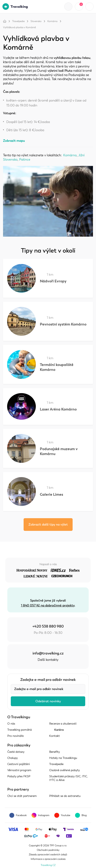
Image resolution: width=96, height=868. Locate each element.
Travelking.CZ (48, 865)
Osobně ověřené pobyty (64, 770)
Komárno (52, 21)
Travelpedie (18, 21)
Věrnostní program (19, 770)
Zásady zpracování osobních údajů (48, 855)
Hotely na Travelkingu (63, 758)
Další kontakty (48, 660)
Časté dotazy (16, 752)
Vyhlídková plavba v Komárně (19, 27)
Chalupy (13, 758)
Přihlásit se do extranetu (65, 796)
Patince (25, 160)
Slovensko (36, 21)
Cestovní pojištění (19, 764)
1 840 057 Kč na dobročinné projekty (48, 605)
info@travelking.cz (48, 653)
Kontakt (55, 736)
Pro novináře (15, 736)
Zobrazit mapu (14, 141)
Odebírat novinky (48, 701)
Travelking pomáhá (20, 730)
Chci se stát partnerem (22, 796)
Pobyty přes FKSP (19, 776)
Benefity (55, 752)
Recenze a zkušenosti (63, 724)
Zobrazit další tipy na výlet (48, 525)
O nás (11, 724)
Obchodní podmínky (48, 850)
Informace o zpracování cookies (48, 859)
